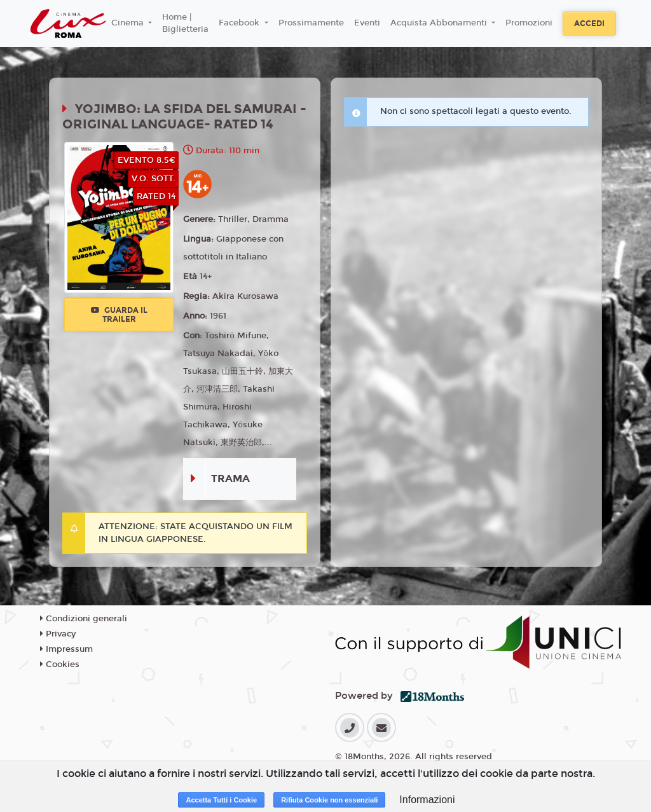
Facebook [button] (240, 23)
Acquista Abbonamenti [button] (440, 23)
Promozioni (529, 23)
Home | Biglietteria (185, 24)
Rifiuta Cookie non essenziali (329, 800)
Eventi (367, 23)
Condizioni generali (84, 619)
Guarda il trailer (119, 315)
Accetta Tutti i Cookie (221, 800)
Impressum (66, 649)
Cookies (60, 664)
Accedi (589, 24)
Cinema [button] (129, 23)
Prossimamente (311, 23)
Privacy (58, 634)
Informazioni (427, 800)
